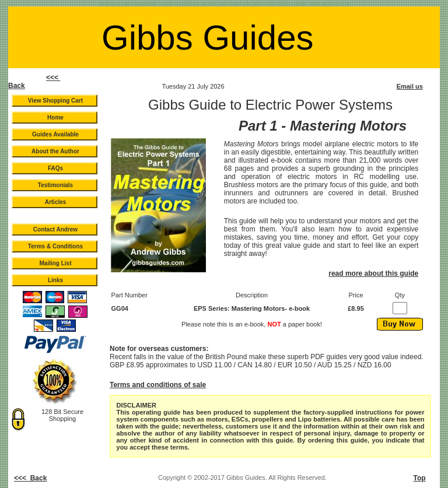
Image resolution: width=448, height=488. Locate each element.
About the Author (55, 151)
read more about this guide (373, 273)
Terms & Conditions (55, 246)
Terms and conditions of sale (158, 385)
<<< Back (30, 478)
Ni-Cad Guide (259, 3)
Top (419, 478)
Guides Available (55, 134)
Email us (410, 86)
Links (55, 280)
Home (55, 117)
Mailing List (56, 263)
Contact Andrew (55, 229)
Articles (56, 202)
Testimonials (55, 185)
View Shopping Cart (55, 101)
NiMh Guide (292, 3)
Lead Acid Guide (329, 3)
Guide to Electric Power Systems (200, 3)
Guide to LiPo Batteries (128, 3)
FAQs (55, 168)
